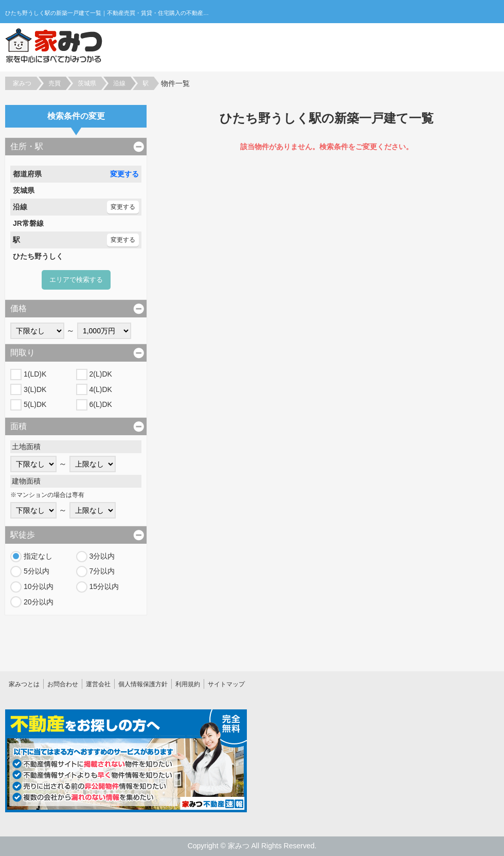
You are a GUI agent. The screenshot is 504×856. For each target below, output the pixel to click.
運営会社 (98, 684)
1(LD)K (35, 374)
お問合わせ (63, 684)
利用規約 (188, 684)
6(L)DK (101, 404)
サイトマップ (226, 684)
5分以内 (37, 571)
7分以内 (102, 571)
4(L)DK (101, 389)
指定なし (38, 556)
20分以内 (39, 602)
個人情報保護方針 (143, 684)
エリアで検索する (76, 280)
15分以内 (104, 586)
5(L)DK (35, 404)
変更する (124, 174)
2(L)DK (101, 374)
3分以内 (102, 556)
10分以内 (39, 586)
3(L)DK (35, 389)
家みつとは (24, 684)
